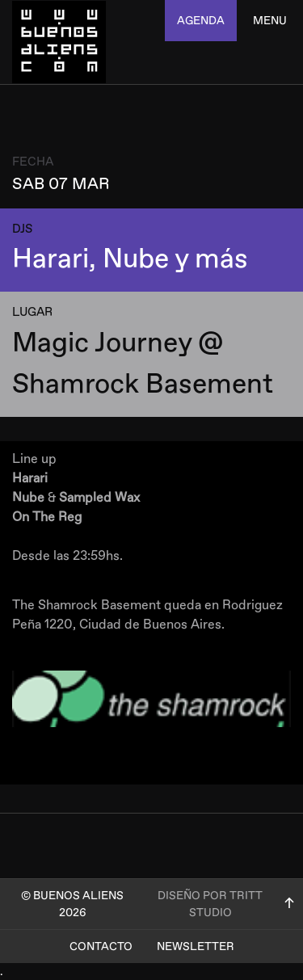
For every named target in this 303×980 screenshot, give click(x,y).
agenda (201, 21)
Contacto (101, 946)
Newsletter (196, 946)
